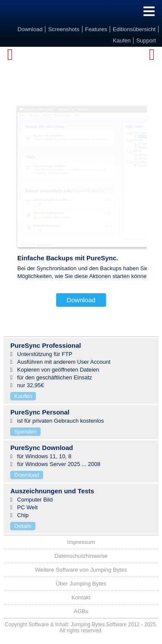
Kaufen (23, 396)
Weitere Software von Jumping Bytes (81, 570)
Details (23, 526)
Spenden (25, 432)
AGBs (81, 611)
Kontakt (81, 597)
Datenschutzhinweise (81, 556)
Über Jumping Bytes (81, 584)
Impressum (81, 542)
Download (81, 300)
